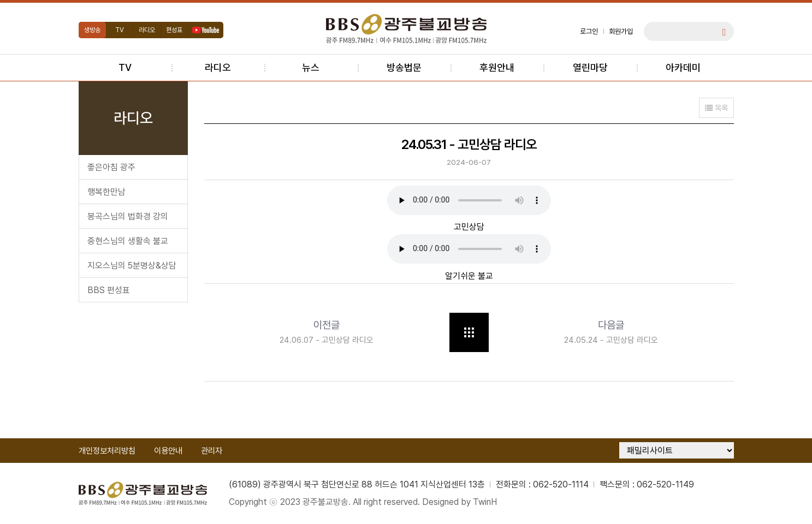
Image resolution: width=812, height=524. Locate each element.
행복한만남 (106, 192)
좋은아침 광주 (111, 167)
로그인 (589, 31)
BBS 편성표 (109, 290)
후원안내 (497, 67)
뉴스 (311, 67)
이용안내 (168, 451)
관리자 (212, 451)
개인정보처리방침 (107, 451)
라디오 (147, 30)
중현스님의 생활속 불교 (128, 241)
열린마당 (590, 67)
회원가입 (621, 31)
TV (120, 30)
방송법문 (404, 67)
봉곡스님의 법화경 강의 (128, 216)
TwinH (485, 502)
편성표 (174, 30)
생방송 (92, 30)
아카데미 (683, 67)
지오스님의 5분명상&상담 (132, 266)
